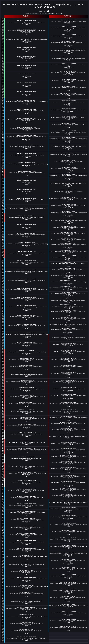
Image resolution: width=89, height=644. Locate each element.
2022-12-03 (42, 11)
